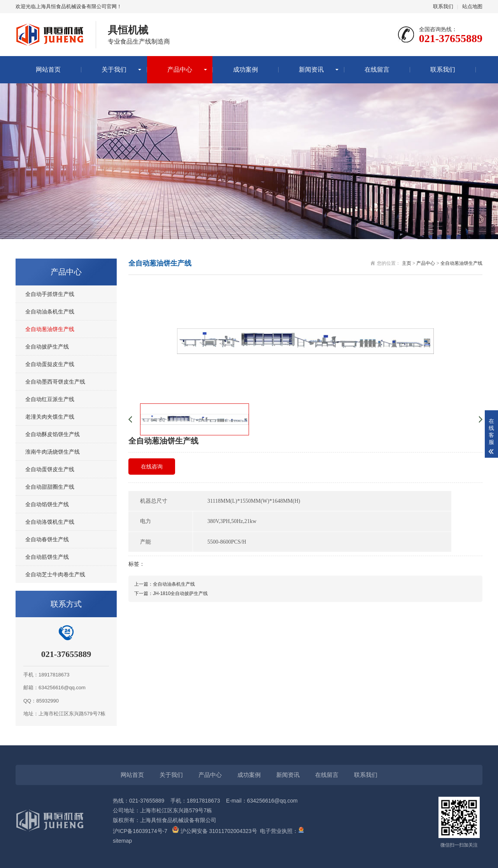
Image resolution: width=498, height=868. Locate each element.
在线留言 (377, 70)
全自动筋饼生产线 (47, 557)
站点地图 (472, 6)
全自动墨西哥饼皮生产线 (55, 382)
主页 (407, 263)
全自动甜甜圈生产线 (50, 487)
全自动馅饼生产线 (47, 504)
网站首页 (48, 70)
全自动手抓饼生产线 (50, 294)
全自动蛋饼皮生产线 (50, 469)
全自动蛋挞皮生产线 (50, 364)
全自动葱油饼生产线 (50, 329)
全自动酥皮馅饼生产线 (53, 434)
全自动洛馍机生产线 (50, 522)
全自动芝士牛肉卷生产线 (55, 574)
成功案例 (245, 70)
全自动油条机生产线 (50, 312)
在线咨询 (152, 467)
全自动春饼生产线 (47, 539)
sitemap (122, 841)
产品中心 (180, 70)
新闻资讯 (311, 70)
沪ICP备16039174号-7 (140, 831)
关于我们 (114, 70)
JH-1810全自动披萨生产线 (180, 593)
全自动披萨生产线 (47, 347)
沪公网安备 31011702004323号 (215, 831)
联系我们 (443, 6)
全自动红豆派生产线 (50, 399)
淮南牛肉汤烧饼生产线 (53, 452)
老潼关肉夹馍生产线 (50, 417)
